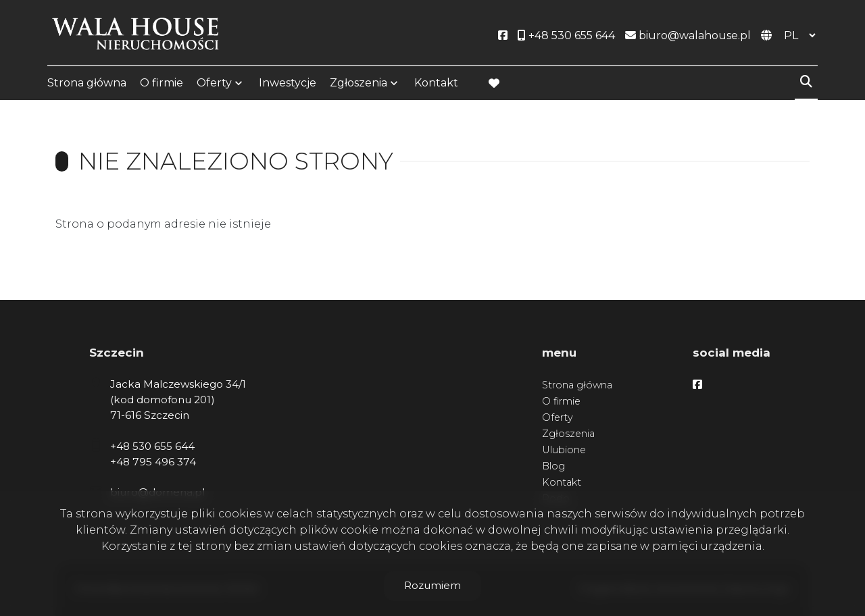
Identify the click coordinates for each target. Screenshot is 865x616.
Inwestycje (288, 83)
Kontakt (436, 83)
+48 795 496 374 (153, 462)
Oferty (214, 83)
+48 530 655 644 (152, 446)
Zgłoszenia (359, 83)
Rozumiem (432, 585)
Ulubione (564, 450)
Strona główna (87, 83)
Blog (553, 466)
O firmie (162, 83)
